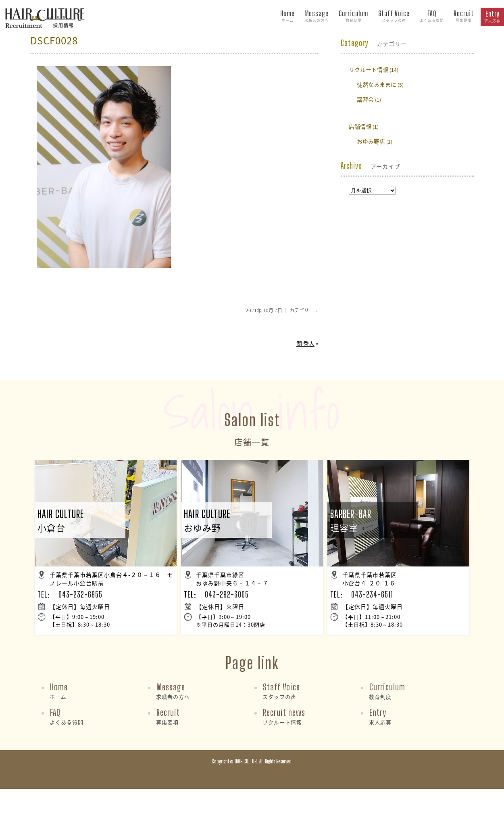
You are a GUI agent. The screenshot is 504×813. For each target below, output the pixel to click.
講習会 (365, 99)
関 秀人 (305, 343)
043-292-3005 (227, 594)
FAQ (432, 17)
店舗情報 (360, 126)
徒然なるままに (377, 84)
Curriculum (353, 17)
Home (287, 17)
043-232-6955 (80, 594)
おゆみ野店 (371, 141)
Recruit (464, 17)
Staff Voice (394, 17)
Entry (492, 17)
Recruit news (284, 716)
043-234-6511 (372, 594)
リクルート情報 (369, 69)
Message (317, 17)
